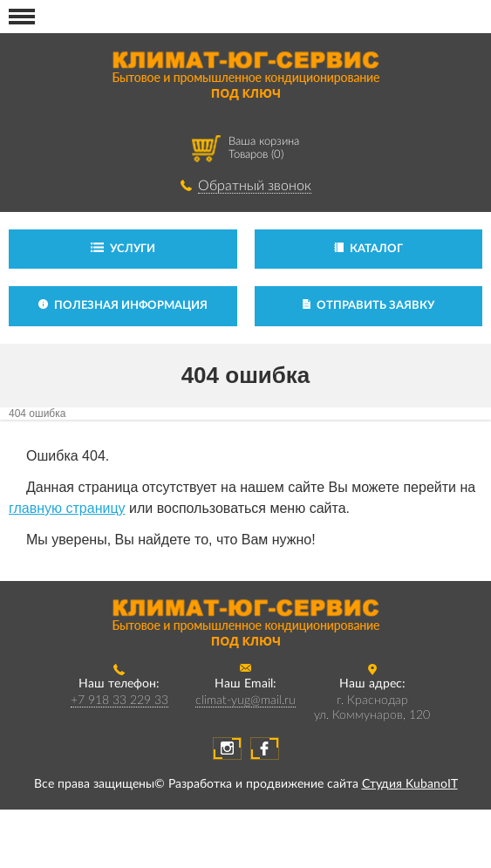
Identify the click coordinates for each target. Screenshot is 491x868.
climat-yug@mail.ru (245, 701)
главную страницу (67, 508)
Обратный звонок (255, 186)
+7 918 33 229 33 (119, 701)
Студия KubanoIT (410, 784)
